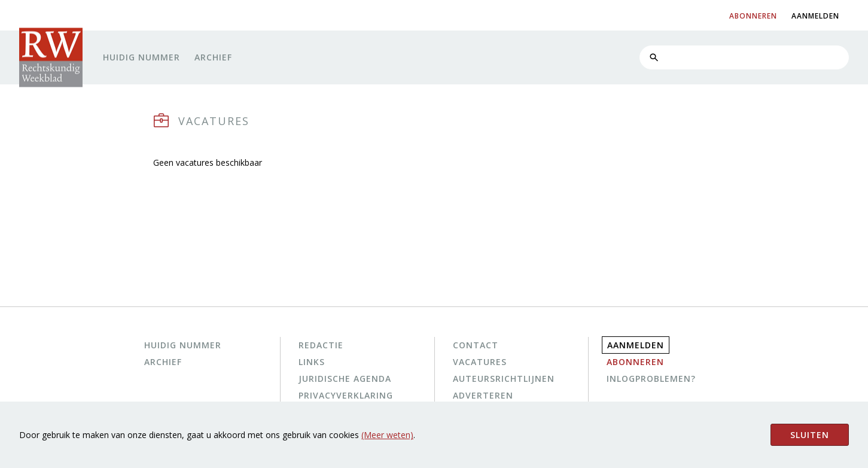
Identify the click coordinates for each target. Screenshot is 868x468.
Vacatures (480, 362)
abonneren (753, 16)
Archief (213, 57)
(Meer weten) (387, 435)
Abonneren (635, 362)
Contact (476, 345)
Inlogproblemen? (651, 379)
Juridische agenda (345, 379)
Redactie (321, 345)
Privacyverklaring (346, 395)
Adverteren (483, 395)
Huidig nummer (141, 57)
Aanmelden (636, 345)
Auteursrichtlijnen (504, 379)
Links (312, 362)
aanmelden (815, 16)
